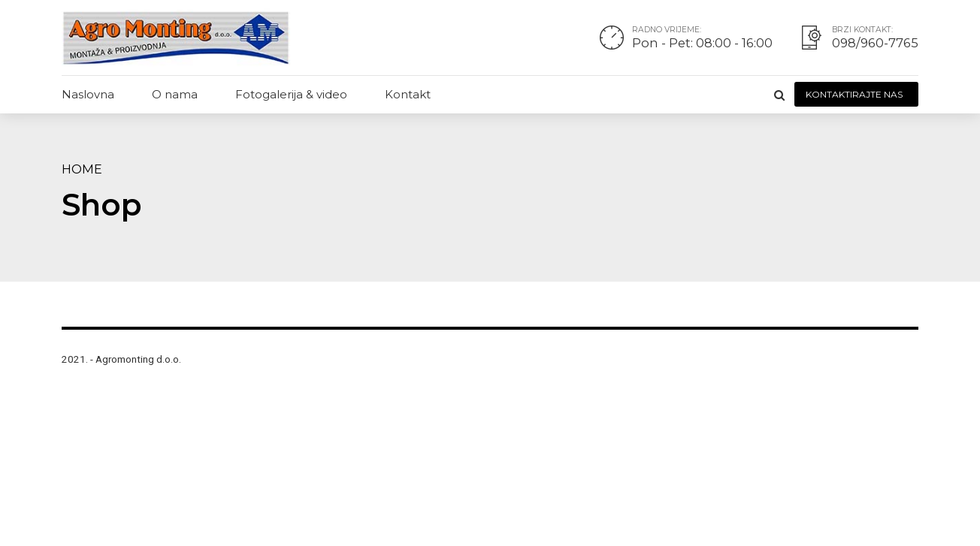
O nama (175, 94)
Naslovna (88, 94)
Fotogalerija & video (291, 94)
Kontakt (408, 94)
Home (82, 169)
